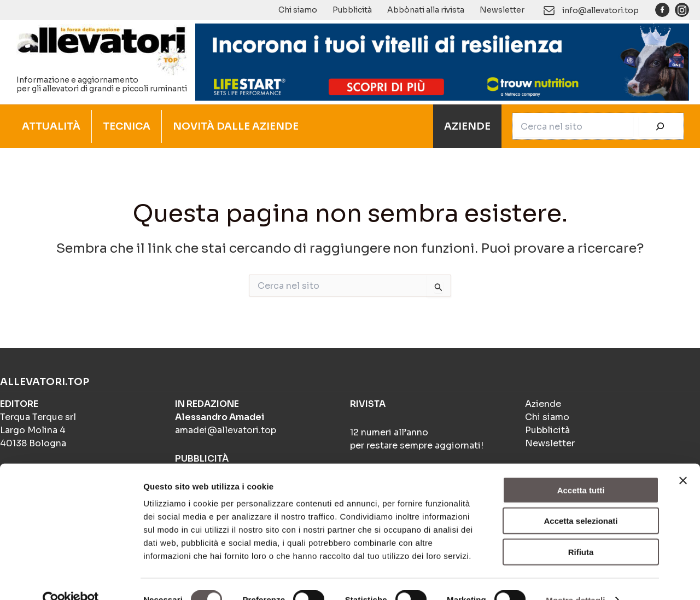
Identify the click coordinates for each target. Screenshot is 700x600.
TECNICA (127, 126)
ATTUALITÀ (51, 126)
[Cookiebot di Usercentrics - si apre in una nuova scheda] (71, 579)
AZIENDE (467, 126)
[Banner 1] (442, 61)
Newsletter (502, 10)
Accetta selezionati (581, 500)
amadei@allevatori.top (226, 430)
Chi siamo (298, 10)
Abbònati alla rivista (426, 10)
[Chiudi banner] (683, 459)
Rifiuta (581, 530)
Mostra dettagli (575, 578)
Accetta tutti (581, 468)
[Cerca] (660, 126)
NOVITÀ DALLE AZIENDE (236, 126)
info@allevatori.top (600, 10)
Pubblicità (352, 10)
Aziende (543, 404)
